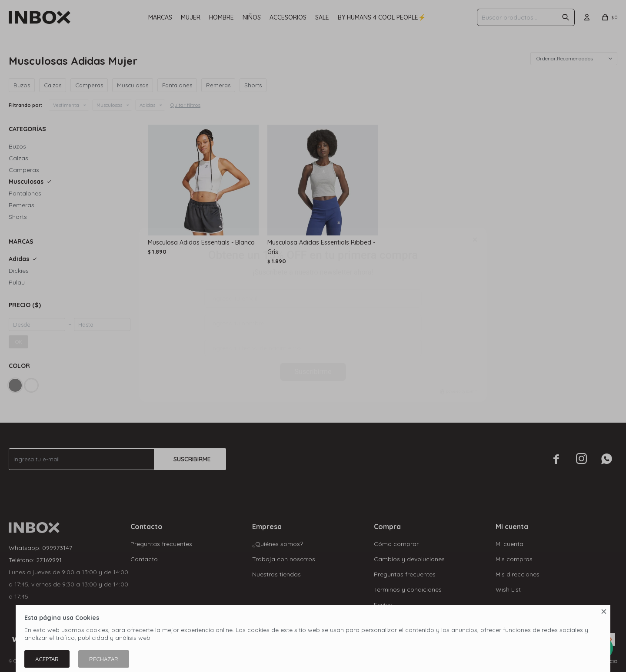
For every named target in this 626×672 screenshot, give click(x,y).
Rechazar (104, 659)
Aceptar (47, 659)
